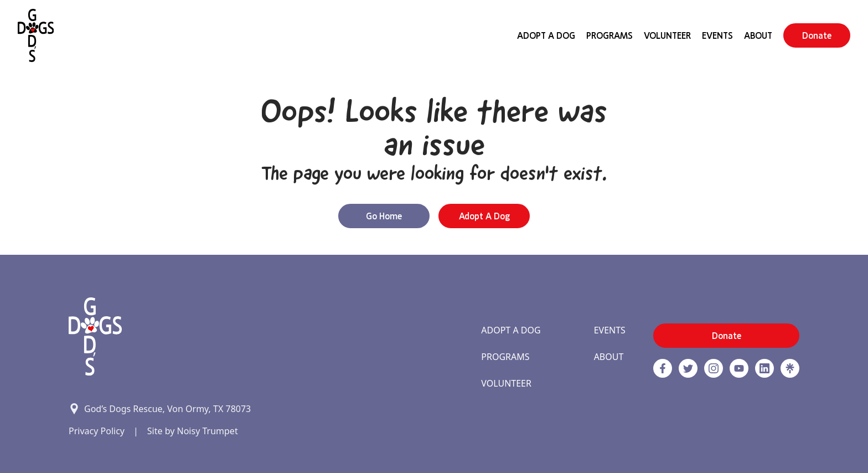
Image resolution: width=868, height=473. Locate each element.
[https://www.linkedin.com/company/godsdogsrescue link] (764, 368)
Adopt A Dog (546, 35)
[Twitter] (688, 368)
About (758, 35)
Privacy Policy (97, 431)
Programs (609, 35)
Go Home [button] (384, 216)
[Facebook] (663, 368)
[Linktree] (790, 368)
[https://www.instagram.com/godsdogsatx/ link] (714, 368)
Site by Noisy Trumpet (193, 431)
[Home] (36, 35)
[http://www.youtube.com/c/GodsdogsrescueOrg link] (739, 368)
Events (717, 35)
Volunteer (667, 35)
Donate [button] (817, 35)
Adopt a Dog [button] (484, 216)
